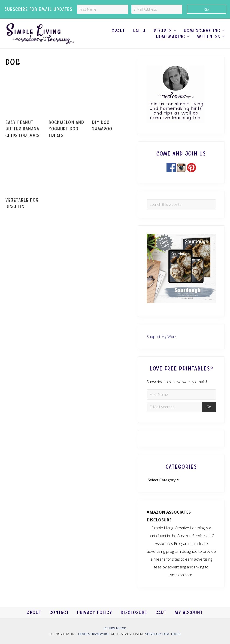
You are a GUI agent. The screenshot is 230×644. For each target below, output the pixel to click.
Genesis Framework (94, 634)
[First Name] (103, 9)
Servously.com (157, 634)
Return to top (115, 628)
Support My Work (162, 337)
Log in (176, 634)
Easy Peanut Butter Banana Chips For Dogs (23, 129)
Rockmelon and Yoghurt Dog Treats (67, 129)
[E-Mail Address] (157, 9)
